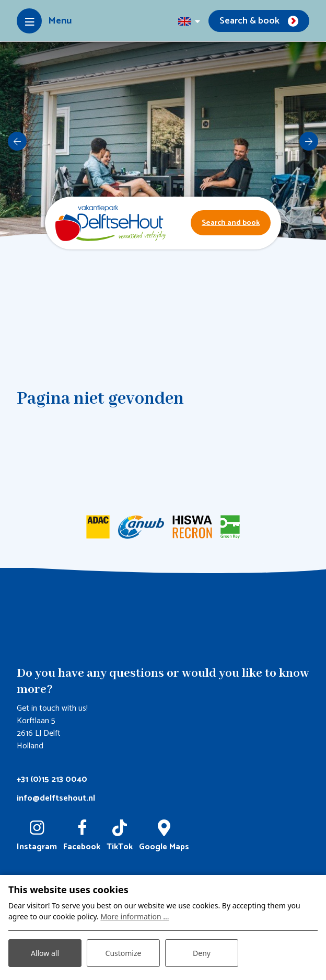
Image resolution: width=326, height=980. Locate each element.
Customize (124, 953)
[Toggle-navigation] (44, 21)
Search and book (231, 223)
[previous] (17, 141)
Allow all (45, 953)
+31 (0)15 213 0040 (52, 779)
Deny (202, 953)
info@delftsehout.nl (56, 798)
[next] (309, 141)
